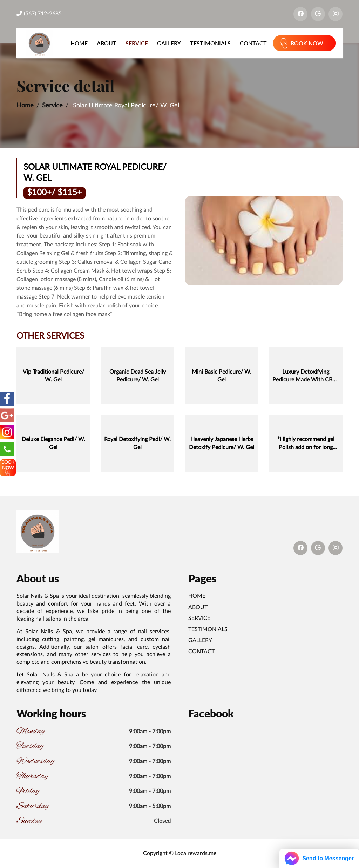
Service (137, 43)
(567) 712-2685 (39, 14)
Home (79, 43)
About (107, 43)
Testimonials (210, 43)
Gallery (169, 43)
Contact (253, 43)
